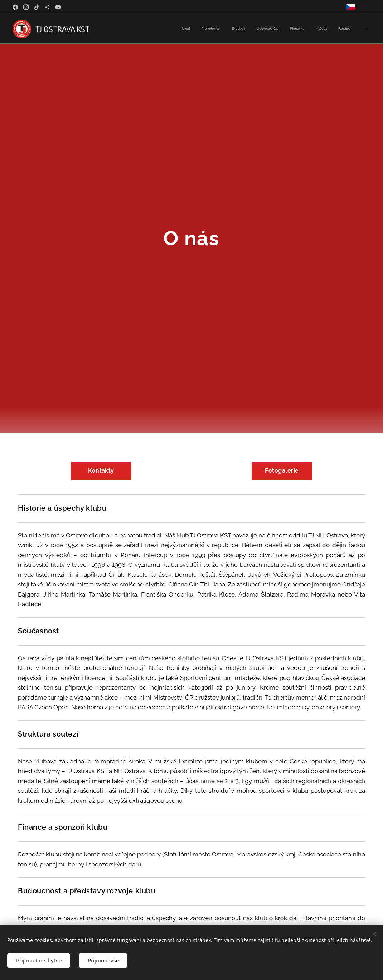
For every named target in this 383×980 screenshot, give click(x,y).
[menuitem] (284, 29)
